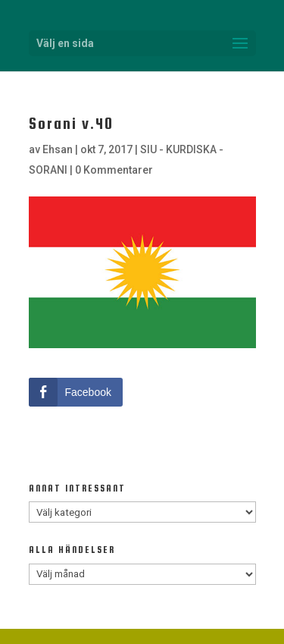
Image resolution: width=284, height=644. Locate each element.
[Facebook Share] (76, 392)
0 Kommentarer (114, 170)
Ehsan (58, 149)
